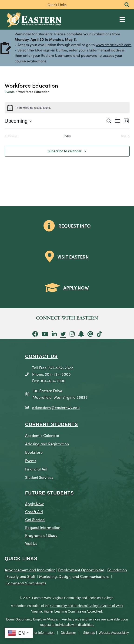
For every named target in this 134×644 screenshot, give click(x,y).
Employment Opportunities (81, 570)
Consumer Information (39, 633)
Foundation (117, 570)
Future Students (49, 493)
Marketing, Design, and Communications (74, 576)
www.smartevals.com (114, 45)
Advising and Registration (47, 444)
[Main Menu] (122, 19)
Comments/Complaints (26, 583)
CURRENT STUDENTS (52, 424)
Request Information (43, 527)
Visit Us (31, 543)
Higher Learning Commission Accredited (73, 611)
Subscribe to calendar (64, 151)
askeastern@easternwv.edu (56, 407)
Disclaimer (68, 633)
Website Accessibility (114, 633)
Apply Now (34, 503)
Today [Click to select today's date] (67, 136)
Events (10, 92)
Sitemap (89, 633)
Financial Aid (36, 469)
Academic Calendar (42, 435)
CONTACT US (41, 356)
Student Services (39, 477)
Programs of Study (41, 535)
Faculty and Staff (21, 576)
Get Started (35, 519)
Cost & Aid (34, 511)
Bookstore (34, 452)
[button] (127, 5)
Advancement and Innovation (30, 570)
